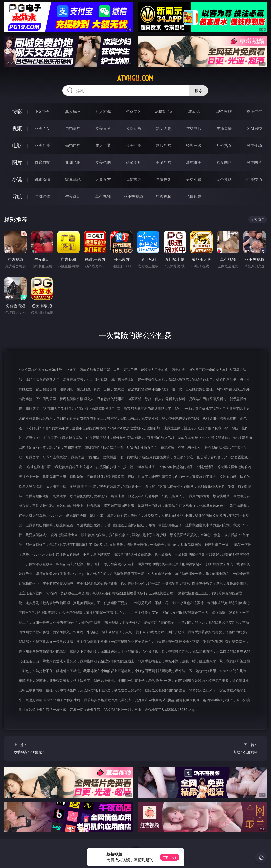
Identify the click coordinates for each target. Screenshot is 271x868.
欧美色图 (103, 162)
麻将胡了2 (163, 111)
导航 (17, 196)
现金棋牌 (224, 111)
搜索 (199, 91)
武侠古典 (133, 179)
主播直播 (224, 128)
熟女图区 (224, 162)
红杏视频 (164, 196)
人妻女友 (103, 179)
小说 (17, 179)
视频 (17, 128)
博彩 (17, 111)
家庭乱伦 (73, 179)
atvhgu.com (135, 78)
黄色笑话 (224, 179)
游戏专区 (133, 111)
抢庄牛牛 (254, 111)
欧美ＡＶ (103, 128)
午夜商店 (73, 196)
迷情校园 (164, 179)
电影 (17, 145)
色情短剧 (194, 196)
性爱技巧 (254, 179)
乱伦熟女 (224, 145)
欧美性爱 (133, 145)
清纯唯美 (194, 162)
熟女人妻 (164, 128)
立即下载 (170, 857)
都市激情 (43, 179)
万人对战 (103, 111)
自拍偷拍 (73, 128)
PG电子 (43, 111)
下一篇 (231, 749)
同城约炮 (43, 196)
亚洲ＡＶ (43, 128)
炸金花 (194, 111)
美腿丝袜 (164, 162)
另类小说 (194, 179)
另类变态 (254, 145)
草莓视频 (103, 196)
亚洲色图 (73, 162)
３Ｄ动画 (133, 128)
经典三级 (194, 145)
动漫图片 (133, 162)
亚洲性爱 (43, 145)
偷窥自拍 (43, 162)
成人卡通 (103, 145)
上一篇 (40, 749)
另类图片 (254, 162)
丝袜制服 (194, 128)
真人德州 (73, 111)
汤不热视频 (133, 196)
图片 (17, 162)
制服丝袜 (164, 145)
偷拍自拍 (73, 145)
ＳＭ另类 (254, 128)
